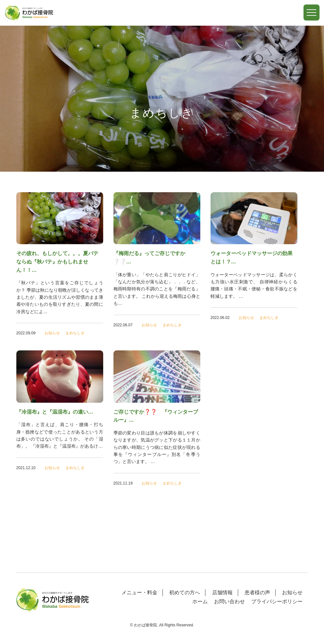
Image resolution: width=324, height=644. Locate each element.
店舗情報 (222, 592)
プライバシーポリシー (277, 601)
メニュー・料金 (139, 592)
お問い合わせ (229, 601)
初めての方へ (185, 592)
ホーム (200, 601)
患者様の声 (257, 592)
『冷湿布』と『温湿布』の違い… (55, 412)
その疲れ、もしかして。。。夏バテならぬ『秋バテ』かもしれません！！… (57, 262)
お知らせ (52, 333)
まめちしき (75, 333)
